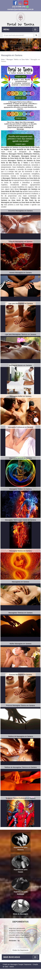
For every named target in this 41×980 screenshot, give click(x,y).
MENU (6, 29)
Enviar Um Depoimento (20, 950)
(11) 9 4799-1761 (19, 7)
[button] (3, 45)
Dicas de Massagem (21, 907)
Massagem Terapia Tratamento (21, 964)
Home (3, 60)
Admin (12, 967)
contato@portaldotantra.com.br (21, 9)
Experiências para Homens (21, 842)
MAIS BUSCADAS (12, 957)
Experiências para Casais (21, 864)
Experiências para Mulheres (21, 886)
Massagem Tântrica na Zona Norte (18, 60)
